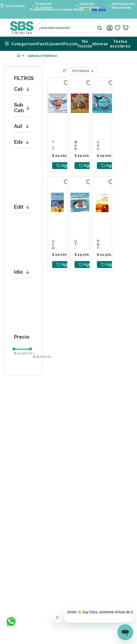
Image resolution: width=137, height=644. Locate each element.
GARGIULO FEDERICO (42, 51)
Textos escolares (114, 41)
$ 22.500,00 (23, 349)
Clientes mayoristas (89, 6)
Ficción (46, 41)
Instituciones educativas (123, 6)
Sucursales (15, 6)
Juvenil (30, 41)
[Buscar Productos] (100, 28)
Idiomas (86, 41)
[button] (23, 85)
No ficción (66, 41)
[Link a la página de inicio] (18, 51)
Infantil (14, 41)
